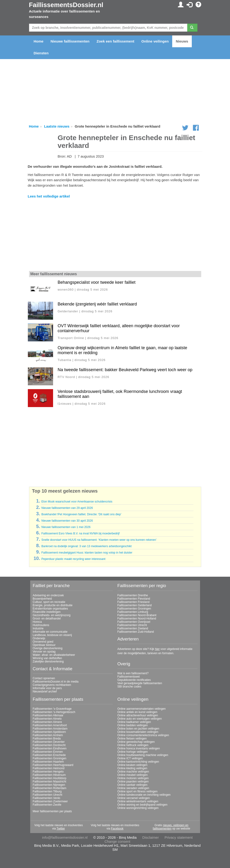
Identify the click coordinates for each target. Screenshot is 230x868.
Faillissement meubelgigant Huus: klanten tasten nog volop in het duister (87, 553)
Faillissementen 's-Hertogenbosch (54, 712)
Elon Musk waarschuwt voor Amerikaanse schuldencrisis (77, 502)
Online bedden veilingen (133, 725)
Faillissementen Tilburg (47, 791)
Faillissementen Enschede (49, 755)
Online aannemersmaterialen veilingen (142, 709)
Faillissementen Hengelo (48, 772)
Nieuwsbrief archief (45, 692)
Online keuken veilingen (132, 765)
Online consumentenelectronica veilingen (143, 735)
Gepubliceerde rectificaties (134, 680)
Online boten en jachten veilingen (138, 729)
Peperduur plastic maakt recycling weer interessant (73, 559)
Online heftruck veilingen (133, 745)
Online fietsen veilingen (132, 739)
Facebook (117, 829)
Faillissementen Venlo (47, 798)
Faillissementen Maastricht (50, 782)
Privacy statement (178, 837)
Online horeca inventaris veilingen (139, 748)
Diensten (41, 53)
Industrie (38, 628)
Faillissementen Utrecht (132, 625)
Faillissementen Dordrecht (49, 745)
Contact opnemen (44, 678)
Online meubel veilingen (133, 775)
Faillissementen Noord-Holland (137, 619)
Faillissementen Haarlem (48, 762)
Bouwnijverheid (42, 599)
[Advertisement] (115, 235)
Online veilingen (155, 41)
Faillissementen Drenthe (133, 595)
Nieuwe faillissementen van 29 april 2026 (67, 508)
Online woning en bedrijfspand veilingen (142, 805)
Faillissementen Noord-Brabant (137, 615)
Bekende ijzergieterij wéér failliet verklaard (97, 304)
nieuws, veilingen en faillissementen (170, 827)
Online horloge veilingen (133, 752)
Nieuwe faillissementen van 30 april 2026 (67, 521)
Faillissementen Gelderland (135, 605)
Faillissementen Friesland (134, 602)
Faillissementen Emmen (48, 752)
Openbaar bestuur (44, 645)
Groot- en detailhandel (47, 619)
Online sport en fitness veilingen (138, 791)
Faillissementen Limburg (133, 612)
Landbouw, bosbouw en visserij (52, 635)
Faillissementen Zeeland (133, 628)
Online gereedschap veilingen (136, 742)
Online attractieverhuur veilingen (138, 715)
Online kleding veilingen (132, 768)
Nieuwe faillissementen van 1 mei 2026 (66, 527)
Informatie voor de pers (47, 688)
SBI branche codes (129, 687)
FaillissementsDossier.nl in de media (56, 682)
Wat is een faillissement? (133, 673)
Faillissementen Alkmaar (48, 715)
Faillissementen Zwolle (47, 805)
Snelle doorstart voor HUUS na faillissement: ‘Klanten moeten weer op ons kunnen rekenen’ (99, 540)
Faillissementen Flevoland (134, 599)
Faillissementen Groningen (134, 609)
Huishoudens (41, 625)
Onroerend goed (43, 642)
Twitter (61, 829)
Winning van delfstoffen (48, 658)
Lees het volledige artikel (49, 196)
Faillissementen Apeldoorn (49, 732)
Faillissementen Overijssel (134, 622)
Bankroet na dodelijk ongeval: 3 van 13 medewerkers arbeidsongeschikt (86, 546)
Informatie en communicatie (50, 632)
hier (157, 649)
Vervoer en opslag (44, 652)
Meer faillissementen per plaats (52, 811)
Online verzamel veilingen (134, 798)
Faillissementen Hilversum (49, 775)
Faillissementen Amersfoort (50, 725)
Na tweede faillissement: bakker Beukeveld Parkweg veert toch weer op (125, 370)
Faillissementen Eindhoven (50, 748)
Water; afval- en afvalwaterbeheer (54, 655)
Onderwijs (39, 638)
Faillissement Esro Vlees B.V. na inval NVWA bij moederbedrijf (80, 533)
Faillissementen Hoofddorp (50, 778)
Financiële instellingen (47, 612)
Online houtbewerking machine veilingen (143, 755)
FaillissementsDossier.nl (66, 5)
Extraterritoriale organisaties (50, 609)
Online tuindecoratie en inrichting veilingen (144, 795)
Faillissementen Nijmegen (49, 785)
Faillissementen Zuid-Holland (136, 632)
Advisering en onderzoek (48, 595)
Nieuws (182, 41)
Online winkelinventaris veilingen (138, 801)
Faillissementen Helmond (49, 768)
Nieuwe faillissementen (70, 41)
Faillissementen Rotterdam (50, 788)
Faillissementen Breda (47, 739)
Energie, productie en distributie (53, 605)
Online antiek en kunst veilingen (137, 712)
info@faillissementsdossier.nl (65, 837)
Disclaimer (151, 837)
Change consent (117, 841)
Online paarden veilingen (133, 782)
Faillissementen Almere (47, 722)
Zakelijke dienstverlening (48, 662)
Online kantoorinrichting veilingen (138, 762)
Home (39, 41)
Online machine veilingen (133, 772)
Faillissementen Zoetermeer (50, 801)
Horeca (37, 622)
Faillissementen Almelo (47, 719)
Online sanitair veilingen (132, 785)
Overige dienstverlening (48, 648)
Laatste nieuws (57, 126)
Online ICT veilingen (130, 758)
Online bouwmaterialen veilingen (138, 732)
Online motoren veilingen (133, 778)
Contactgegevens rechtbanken (52, 685)
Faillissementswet (129, 677)
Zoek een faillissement (115, 41)
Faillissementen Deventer (49, 742)
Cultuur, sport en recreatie (49, 602)
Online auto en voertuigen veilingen (140, 719)
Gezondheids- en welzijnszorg (52, 615)
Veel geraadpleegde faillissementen (140, 683)
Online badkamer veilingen (134, 722)
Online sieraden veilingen (133, 788)
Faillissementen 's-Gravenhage (52, 709)
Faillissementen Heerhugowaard (53, 765)
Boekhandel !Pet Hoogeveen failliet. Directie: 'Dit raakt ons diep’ (81, 514)
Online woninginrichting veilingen (138, 808)
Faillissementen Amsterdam (50, 729)
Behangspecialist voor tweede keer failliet (96, 282)
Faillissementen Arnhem (48, 735)
